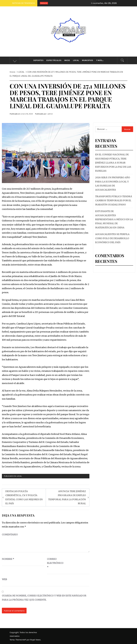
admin (50, 114)
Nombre (8, 559)
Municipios (88, 60)
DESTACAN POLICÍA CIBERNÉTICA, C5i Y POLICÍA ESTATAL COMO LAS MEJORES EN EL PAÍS (24, 497)
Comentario (10, 535)
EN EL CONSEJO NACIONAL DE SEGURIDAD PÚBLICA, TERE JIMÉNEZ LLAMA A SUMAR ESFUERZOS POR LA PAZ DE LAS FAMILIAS (113, 163)
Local (76, 60)
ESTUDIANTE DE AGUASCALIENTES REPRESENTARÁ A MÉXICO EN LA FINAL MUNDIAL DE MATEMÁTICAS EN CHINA (114, 219)
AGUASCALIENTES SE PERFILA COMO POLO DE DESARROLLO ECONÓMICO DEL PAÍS (112, 238)
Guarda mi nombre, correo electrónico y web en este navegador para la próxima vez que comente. (44, 598)
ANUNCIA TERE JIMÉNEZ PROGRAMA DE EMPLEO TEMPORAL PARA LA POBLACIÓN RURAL (67, 497)
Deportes (38, 60)
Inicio (67, 60)
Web (4, 579)
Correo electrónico (53, 563)
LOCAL (19, 476)
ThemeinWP (21, 640)
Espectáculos (54, 60)
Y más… (100, 60)
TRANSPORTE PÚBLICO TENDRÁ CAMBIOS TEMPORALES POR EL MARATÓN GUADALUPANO (114, 200)
